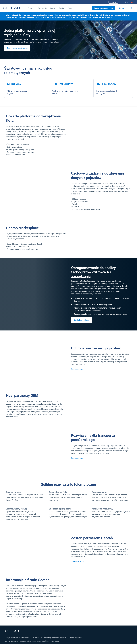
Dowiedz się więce (77, 561)
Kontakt (122, 8)
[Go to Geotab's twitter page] (120, 638)
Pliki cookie (25, 638)
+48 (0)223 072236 (106, 17)
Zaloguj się (113, 2)
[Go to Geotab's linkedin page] (125, 638)
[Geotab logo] (12, 8)
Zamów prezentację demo (103, 8)
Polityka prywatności (12, 638)
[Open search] (132, 8)
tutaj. (89, 17)
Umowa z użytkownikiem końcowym (55, 638)
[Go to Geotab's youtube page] (129, 638)
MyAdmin (36, 638)
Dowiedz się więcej (81, 320)
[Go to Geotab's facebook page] (115, 638)
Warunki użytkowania (76, 638)
